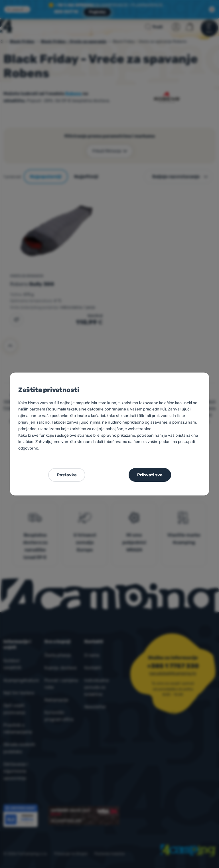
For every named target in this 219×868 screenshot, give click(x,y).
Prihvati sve (150, 475)
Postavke (67, 475)
